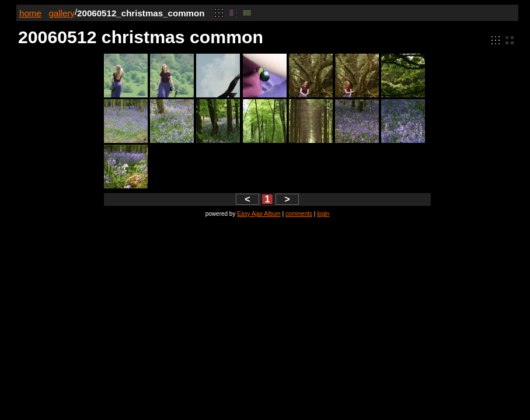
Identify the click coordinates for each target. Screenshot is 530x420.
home (30, 13)
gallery (62, 13)
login (323, 214)
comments (299, 214)
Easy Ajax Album (259, 214)
